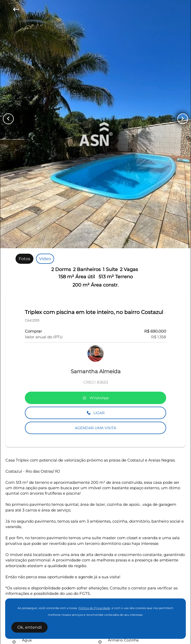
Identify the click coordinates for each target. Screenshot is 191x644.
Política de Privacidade (94, 608)
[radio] (24, 259)
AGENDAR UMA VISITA (96, 428)
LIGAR (96, 413)
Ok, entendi (30, 627)
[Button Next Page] (183, 119)
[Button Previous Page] (8, 119)
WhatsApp (96, 398)
